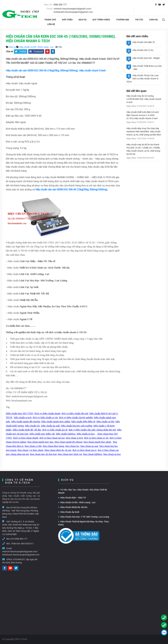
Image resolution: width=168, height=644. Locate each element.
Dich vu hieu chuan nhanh (26, 438)
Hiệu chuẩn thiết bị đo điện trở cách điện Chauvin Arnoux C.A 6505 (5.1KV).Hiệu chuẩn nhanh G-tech (143, 115)
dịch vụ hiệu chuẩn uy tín (45, 417)
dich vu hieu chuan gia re (84, 450)
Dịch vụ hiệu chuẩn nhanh (47, 413)
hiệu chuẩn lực (32, 426)
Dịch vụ (83, 20)
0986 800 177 (60, 5)
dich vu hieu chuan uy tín (96, 438)
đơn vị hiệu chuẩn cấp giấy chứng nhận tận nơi (92, 430)
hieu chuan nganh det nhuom (68, 442)
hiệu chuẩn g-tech (23, 417)
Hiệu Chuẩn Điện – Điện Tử (72, 498)
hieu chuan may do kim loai (43, 454)
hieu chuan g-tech (74, 438)
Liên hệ (51, 24)
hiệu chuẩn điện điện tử (83, 422)
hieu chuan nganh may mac (40, 442)
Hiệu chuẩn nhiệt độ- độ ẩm (27, 430)
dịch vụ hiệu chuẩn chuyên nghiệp (76, 417)
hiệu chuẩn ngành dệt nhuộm (26, 422)
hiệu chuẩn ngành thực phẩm (56, 422)
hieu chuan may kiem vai (70, 454)
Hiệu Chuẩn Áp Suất (69, 512)
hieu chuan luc (72, 446)
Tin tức (139, 20)
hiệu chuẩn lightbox (66, 434)
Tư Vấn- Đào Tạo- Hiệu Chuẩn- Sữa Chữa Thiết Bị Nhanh (83, 491)
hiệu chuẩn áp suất (50, 426)
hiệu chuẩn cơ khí (105, 422)
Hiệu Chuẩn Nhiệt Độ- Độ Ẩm (73, 507)
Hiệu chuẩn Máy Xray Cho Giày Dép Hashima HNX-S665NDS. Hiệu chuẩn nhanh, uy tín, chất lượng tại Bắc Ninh (144, 132)
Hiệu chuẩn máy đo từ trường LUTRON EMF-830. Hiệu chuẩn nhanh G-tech (144, 99)
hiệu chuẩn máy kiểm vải (42, 434)
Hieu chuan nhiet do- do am (58, 450)
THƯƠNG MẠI (123, 20)
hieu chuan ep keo (112, 454)
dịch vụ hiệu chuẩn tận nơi (75, 413)
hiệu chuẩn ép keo (86, 434)
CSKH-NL (154, 20)
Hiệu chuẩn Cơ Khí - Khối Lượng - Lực (36, 47)
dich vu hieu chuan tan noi (52, 438)
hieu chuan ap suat (89, 446)
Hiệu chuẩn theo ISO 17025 (19, 413)
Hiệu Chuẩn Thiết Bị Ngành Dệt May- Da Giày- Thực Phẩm (84, 523)
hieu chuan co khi (33, 446)
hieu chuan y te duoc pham (31, 450)
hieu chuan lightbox (93, 454)
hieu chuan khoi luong (53, 446)
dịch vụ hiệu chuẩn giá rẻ (55, 430)
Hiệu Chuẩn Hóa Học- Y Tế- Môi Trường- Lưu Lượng (84, 517)
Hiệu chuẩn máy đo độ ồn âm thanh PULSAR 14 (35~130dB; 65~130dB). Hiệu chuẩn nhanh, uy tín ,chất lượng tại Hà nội (143, 149)
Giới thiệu (67, 20)
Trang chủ (50, 20)
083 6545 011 (28, 544)
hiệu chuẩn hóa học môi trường (77, 426)
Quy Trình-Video (101, 20)
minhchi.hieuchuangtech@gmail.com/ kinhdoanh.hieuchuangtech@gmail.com (21, 553)
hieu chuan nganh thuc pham (97, 442)
